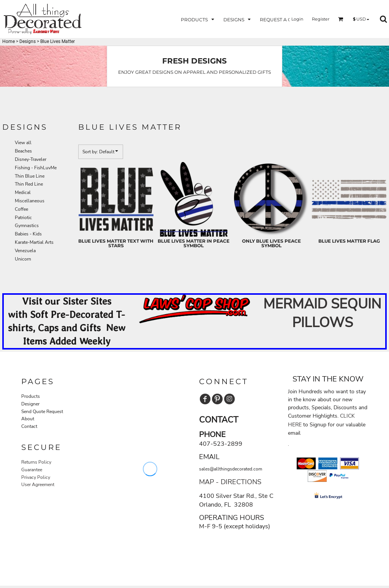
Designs (28, 41)
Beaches (23, 151)
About (28, 419)
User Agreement (38, 485)
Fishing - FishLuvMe (36, 168)
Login (297, 19)
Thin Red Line (29, 184)
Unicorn (23, 259)
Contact (29, 426)
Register (321, 19)
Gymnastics (27, 226)
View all (23, 143)
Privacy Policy (36, 477)
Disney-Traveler (31, 159)
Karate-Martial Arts (34, 242)
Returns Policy (36, 462)
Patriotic (23, 218)
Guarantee (32, 470)
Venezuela (25, 251)
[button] (198, 19)
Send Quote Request (42, 412)
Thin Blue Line (30, 176)
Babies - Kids (28, 234)
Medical (23, 192)
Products (31, 396)
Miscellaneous (30, 201)
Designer (30, 404)
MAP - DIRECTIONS (230, 482)
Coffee (21, 209)
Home (9, 41)
